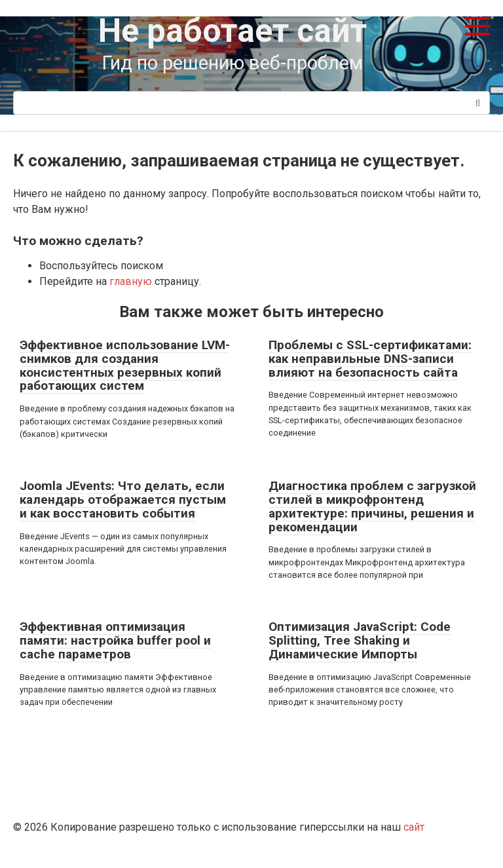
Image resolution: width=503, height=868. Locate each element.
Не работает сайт (233, 31)
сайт (414, 827)
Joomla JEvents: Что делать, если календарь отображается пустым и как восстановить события (123, 500)
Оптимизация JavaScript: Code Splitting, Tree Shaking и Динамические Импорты (360, 640)
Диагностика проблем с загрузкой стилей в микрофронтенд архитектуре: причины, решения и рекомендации (372, 506)
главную (131, 281)
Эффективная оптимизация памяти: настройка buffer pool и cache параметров (115, 640)
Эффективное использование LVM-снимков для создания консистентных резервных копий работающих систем (125, 366)
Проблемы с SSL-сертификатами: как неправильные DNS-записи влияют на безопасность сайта (370, 359)
